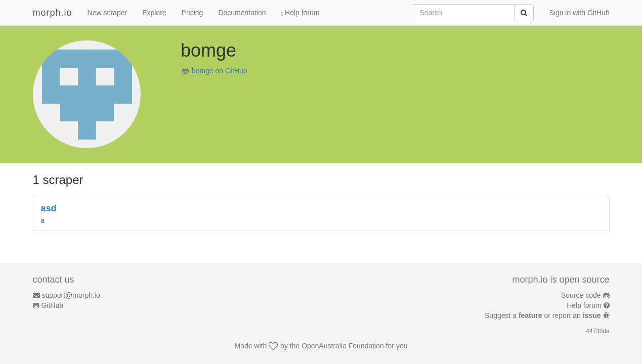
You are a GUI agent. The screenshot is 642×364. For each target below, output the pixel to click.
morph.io (53, 13)
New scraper (108, 13)
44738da (597, 331)
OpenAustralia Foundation (343, 346)
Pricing (192, 13)
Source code (581, 295)
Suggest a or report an (544, 315)
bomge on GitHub (220, 71)
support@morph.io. (72, 295)
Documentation (242, 13)
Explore (154, 13)
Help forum (301, 13)
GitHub (52, 305)
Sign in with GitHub (579, 13)
